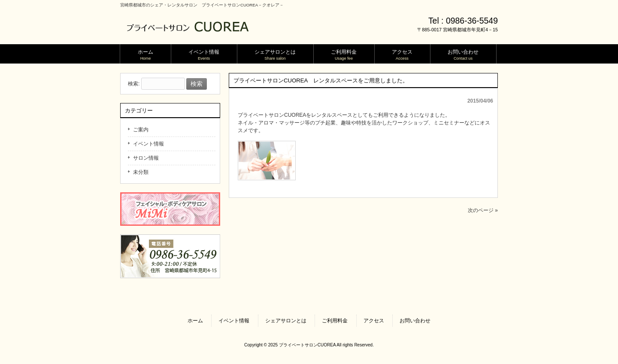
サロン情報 (146, 158)
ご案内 (141, 130)
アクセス (374, 321)
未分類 (141, 172)
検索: (134, 84)
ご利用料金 (335, 321)
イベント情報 (148, 144)
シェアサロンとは (286, 321)
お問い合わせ (415, 321)
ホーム (195, 321)
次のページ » (483, 210)
